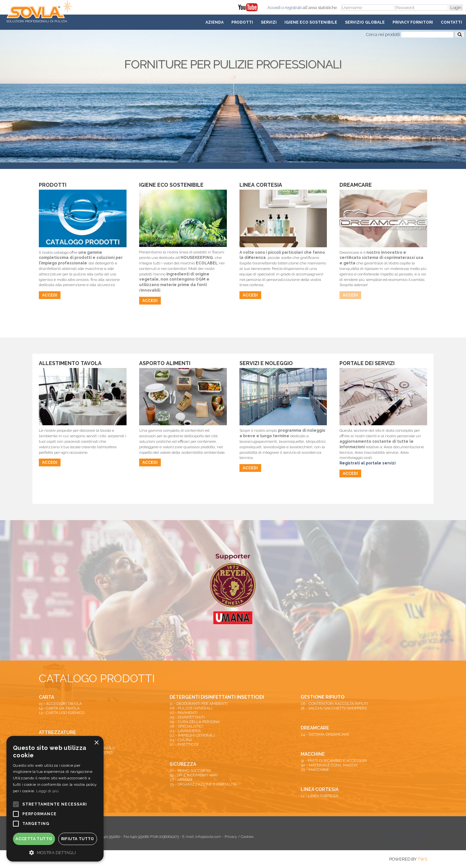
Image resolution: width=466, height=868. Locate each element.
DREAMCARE (315, 728)
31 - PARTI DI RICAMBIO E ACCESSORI (334, 761)
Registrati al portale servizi (367, 463)
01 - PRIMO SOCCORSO (190, 771)
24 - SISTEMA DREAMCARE (325, 734)
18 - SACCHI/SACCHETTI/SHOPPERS (334, 708)
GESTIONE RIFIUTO (322, 697)
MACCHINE (313, 754)
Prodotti (242, 22)
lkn (419, 835)
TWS (422, 859)
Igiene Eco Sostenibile (311, 22)
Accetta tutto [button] (34, 839)
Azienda (215, 22)
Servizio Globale (365, 22)
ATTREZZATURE (57, 732)
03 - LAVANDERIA (185, 731)
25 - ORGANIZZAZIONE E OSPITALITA (203, 784)
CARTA (46, 697)
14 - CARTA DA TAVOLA (59, 708)
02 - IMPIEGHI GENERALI (192, 735)
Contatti (451, 22)
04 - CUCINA (181, 740)
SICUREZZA (183, 764)
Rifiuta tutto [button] (78, 839)
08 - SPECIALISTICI (186, 726)
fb (405, 835)
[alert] (55, 799)
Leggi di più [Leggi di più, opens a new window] (47, 791)
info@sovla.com (208, 837)
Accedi (274, 8)
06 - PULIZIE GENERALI (191, 708)
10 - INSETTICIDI (184, 744)
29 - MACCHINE (315, 770)
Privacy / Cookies (239, 837)
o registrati (292, 8)
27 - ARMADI (181, 780)
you (389, 835)
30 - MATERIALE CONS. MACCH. (329, 765)
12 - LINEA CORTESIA (319, 796)
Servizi (269, 22)
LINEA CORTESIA (320, 789)
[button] (55, 852)
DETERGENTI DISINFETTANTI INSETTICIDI (217, 697)
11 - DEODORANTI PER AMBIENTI (199, 704)
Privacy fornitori (413, 22)
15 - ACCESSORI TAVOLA (60, 704)
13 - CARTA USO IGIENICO (61, 713)
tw (374, 835)
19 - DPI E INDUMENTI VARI (194, 775)
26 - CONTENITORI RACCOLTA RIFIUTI (334, 704)
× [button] (96, 743)
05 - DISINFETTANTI (187, 717)
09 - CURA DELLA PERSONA (195, 722)
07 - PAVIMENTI (183, 713)
